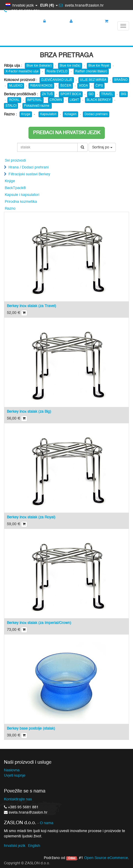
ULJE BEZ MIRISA (93, 80)
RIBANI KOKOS (41, 86)
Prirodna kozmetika (21, 202)
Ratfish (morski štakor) (91, 72)
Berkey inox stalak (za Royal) (31, 517)
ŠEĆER (66, 86)
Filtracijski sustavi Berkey (29, 174)
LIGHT (74, 100)
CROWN (56, 100)
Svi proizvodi (15, 161)
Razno (10, 209)
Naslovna (12, 770)
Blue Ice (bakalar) (39, 66)
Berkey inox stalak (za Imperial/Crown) (39, 623)
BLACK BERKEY (99, 100)
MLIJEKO (16, 86)
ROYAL (14, 100)
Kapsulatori (48, 114)
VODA (83, 86)
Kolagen (70, 114)
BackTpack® (15, 188)
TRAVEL (107, 94)
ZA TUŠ (47, 94)
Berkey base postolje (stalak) (31, 729)
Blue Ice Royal (99, 66)
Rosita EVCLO (57, 72)
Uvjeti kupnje (15, 776)
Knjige (26, 114)
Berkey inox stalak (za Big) (29, 412)
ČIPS (99, 86)
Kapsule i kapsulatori (22, 195)
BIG (123, 94)
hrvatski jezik (15, 846)
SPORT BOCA (71, 94)
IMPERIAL (35, 100)
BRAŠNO (121, 80)
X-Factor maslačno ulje (22, 72)
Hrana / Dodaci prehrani (28, 167)
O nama (47, 823)
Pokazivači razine (37, 106)
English (34, 846)
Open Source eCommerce (106, 858)
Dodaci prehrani (96, 114)
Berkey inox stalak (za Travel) (32, 306)
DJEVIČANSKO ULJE (57, 80)
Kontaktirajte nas (18, 799)
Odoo (72, 858)
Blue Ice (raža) (70, 66)
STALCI (11, 106)
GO (91, 94)
